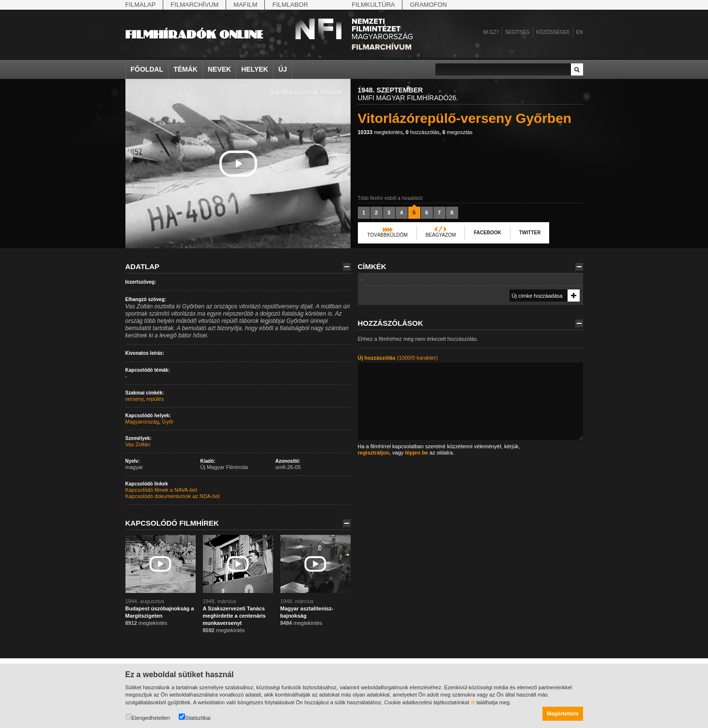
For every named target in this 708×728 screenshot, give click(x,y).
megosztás (457, 132)
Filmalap (141, 5)
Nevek (219, 69)
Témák (185, 69)
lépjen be (416, 453)
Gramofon (428, 5)
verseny (135, 399)
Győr (168, 422)
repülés (155, 399)
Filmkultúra (373, 5)
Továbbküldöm (388, 235)
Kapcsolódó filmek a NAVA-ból (161, 490)
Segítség (517, 32)
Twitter (530, 233)
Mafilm (245, 5)
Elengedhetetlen (148, 717)
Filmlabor (290, 5)
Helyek (255, 69)
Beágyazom (441, 235)
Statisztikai (195, 717)
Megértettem (562, 713)
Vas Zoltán (138, 444)
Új (283, 69)
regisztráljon (374, 453)
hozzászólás (423, 132)
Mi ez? (491, 32)
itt (473, 702)
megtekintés (380, 132)
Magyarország (142, 422)
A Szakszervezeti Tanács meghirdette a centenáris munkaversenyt (234, 616)
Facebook (487, 233)
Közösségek (553, 32)
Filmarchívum (194, 5)
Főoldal (147, 69)
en (580, 32)
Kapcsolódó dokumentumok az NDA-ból (173, 496)
